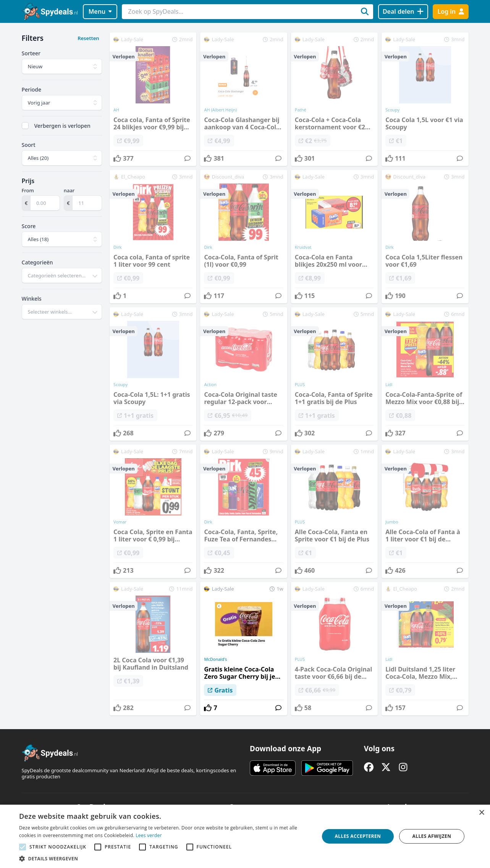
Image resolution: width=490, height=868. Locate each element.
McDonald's (215, 659)
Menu (100, 11)
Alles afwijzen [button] (432, 836)
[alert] (245, 836)
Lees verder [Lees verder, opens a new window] (149, 835)
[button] (165, 858)
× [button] (481, 813)
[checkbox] (25, 126)
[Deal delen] (403, 12)
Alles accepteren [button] (358, 836)
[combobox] (62, 275)
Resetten (88, 38)
